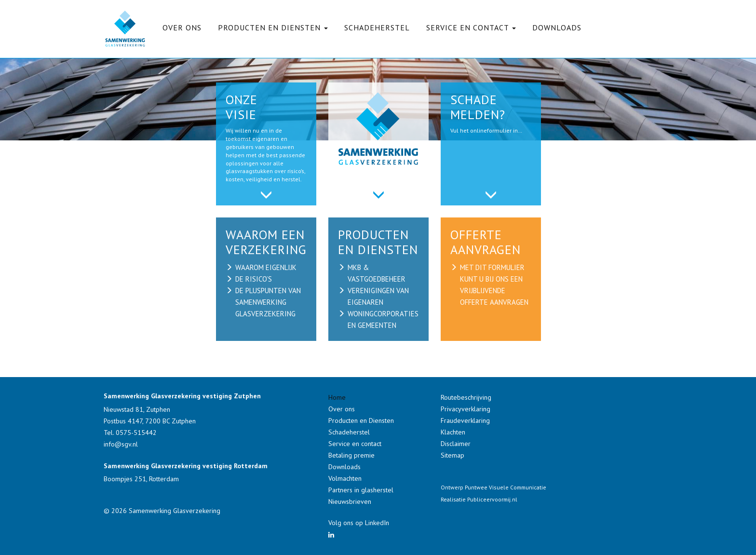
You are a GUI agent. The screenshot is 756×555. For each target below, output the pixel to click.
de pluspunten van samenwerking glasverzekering (268, 302)
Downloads (557, 27)
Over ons (182, 27)
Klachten (453, 432)
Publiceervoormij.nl (492, 499)
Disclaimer (456, 444)
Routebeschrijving (466, 397)
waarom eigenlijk (266, 267)
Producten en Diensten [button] (273, 27)
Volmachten (345, 478)
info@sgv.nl (121, 444)
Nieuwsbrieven (350, 501)
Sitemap (452, 455)
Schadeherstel (377, 27)
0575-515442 (136, 433)
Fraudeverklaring (465, 420)
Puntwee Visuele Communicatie (506, 487)
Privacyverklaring (466, 409)
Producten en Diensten (361, 420)
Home (337, 397)
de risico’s (254, 279)
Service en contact (355, 444)
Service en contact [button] (471, 27)
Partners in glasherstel (361, 490)
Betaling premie (351, 455)
